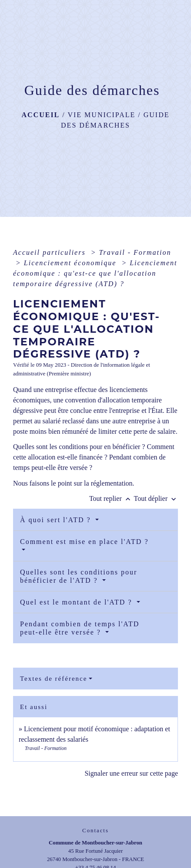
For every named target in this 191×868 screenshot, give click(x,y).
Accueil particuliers (51, 252)
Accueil (40, 115)
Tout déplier (156, 498)
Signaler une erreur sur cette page (131, 773)
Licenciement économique (72, 263)
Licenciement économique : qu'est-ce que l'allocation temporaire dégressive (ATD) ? (95, 273)
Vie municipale (101, 115)
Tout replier (112, 498)
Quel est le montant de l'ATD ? (77, 602)
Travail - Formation (135, 252)
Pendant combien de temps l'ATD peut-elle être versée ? (80, 628)
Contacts (95, 831)
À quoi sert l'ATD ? (57, 520)
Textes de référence (54, 679)
